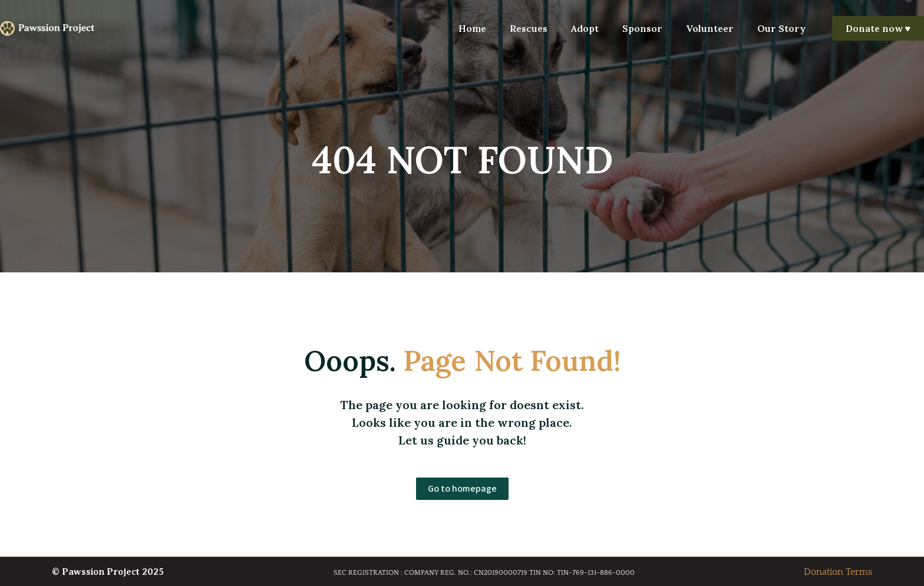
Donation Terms (838, 572)
